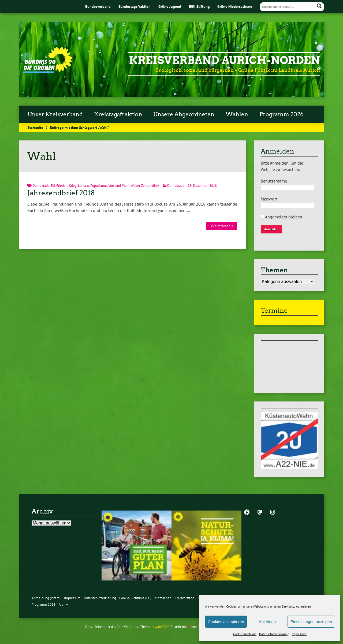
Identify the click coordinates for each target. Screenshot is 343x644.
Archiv (63, 604)
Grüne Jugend (170, 6)
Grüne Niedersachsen (235, 6)
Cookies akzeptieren (226, 622)
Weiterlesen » (222, 226)
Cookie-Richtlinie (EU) (135, 598)
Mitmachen (163, 598)
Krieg (73, 186)
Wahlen (237, 114)
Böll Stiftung (199, 6)
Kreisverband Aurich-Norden (224, 60)
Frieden (62, 186)
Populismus (99, 186)
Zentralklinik (150, 186)
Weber (135, 186)
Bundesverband (98, 6)
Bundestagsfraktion (135, 6)
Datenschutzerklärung (274, 634)
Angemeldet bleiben (282, 217)
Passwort (269, 199)
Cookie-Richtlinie (245, 634)
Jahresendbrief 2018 (61, 193)
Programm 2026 (282, 114)
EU (53, 186)
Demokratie (41, 186)
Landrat (83, 186)
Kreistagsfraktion (118, 114)
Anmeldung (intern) (46, 598)
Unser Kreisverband (55, 114)
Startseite (35, 127)
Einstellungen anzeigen (311, 622)
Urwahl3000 (160, 627)
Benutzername (274, 181)
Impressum (299, 634)
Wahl (126, 186)
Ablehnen (267, 622)
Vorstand (115, 186)
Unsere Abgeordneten (184, 114)
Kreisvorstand (184, 598)
